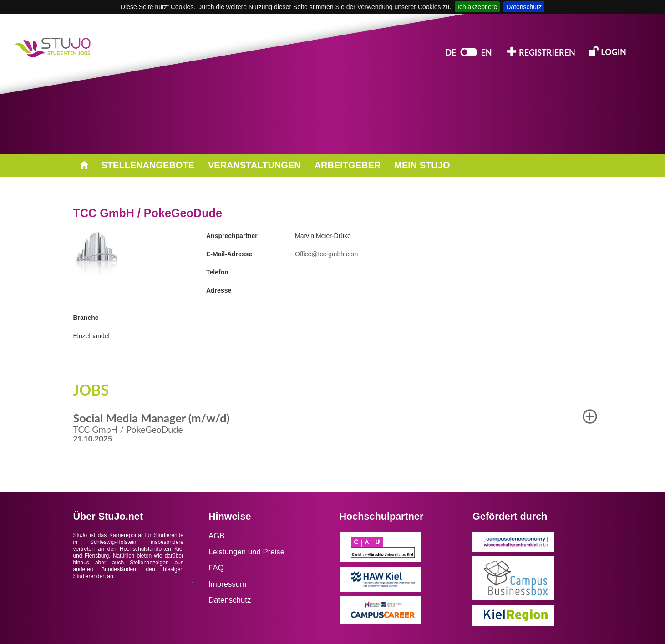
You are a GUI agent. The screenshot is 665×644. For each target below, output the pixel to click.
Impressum (227, 584)
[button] (590, 416)
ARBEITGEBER (348, 165)
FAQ (216, 568)
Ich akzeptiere (477, 7)
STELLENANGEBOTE (148, 165)
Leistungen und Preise (246, 552)
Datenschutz (524, 7)
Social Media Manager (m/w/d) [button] (152, 418)
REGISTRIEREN (541, 52)
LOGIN (608, 51)
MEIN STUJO (422, 165)
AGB (216, 536)
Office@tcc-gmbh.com (326, 254)
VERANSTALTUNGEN (254, 165)
